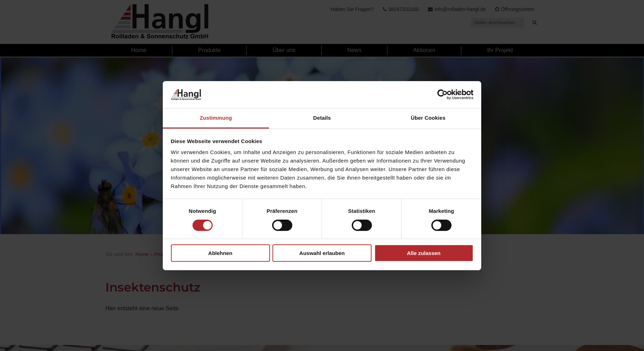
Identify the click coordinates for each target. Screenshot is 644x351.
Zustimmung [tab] (216, 118)
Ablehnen (220, 253)
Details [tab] (322, 118)
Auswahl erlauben (322, 253)
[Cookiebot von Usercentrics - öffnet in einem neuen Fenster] (442, 95)
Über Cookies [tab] (428, 118)
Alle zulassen (424, 253)
